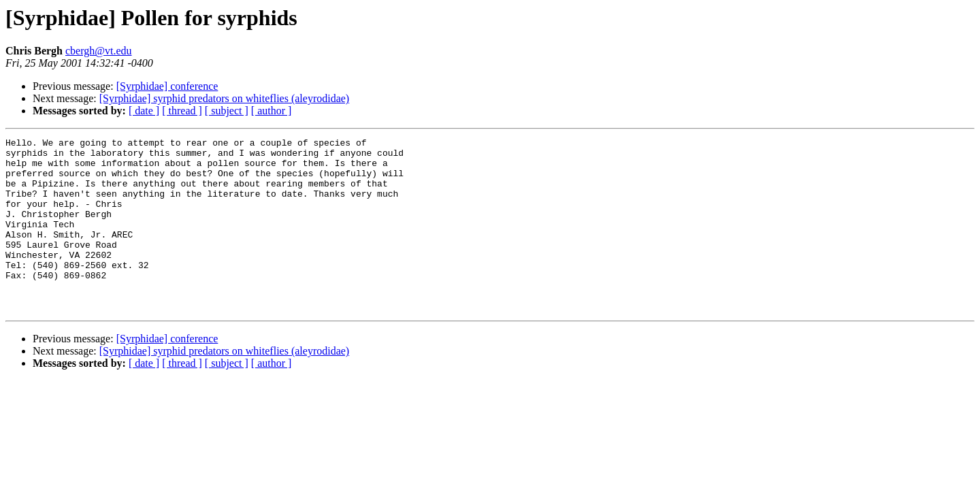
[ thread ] (182, 111)
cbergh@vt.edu (99, 51)
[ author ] (272, 111)
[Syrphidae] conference (167, 86)
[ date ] (144, 111)
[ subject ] (227, 111)
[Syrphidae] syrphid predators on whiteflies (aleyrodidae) (224, 98)
